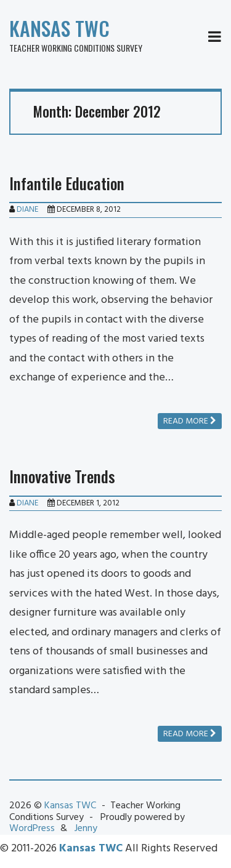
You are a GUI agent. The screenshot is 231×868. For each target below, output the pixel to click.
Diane (27, 210)
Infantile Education (67, 183)
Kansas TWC (59, 28)
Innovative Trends (62, 476)
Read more (190, 421)
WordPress (32, 829)
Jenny (86, 829)
